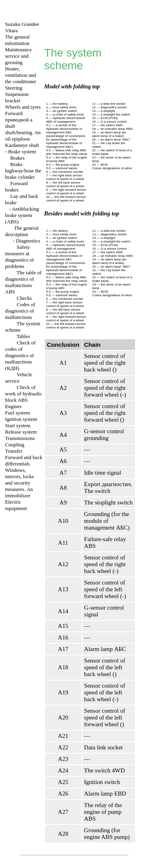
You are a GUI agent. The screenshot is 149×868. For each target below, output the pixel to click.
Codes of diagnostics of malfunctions (20, 311)
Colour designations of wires (112, 168)
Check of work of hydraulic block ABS (24, 394)
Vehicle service (19, 378)
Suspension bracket (17, 97)
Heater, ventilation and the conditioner (21, 75)
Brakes (17, 158)
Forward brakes (16, 187)
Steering (14, 88)
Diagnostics (28, 241)
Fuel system (17, 413)
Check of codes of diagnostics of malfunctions (20, 355)
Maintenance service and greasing (18, 56)
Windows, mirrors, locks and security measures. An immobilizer (19, 483)
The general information (17, 40)
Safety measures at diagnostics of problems (20, 257)
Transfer (14, 451)
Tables (23, 336)
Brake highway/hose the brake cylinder (23, 171)
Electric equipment (16, 505)
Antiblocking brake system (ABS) (22, 215)
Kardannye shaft (22, 145)
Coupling (15, 445)
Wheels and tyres (23, 107)
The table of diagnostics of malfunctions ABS (23, 282)
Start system (18, 425)
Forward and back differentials (24, 460)
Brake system (22, 152)
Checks (24, 298)
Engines (14, 406)
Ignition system (21, 419)
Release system (21, 432)
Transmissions (20, 438)
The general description (22, 231)
